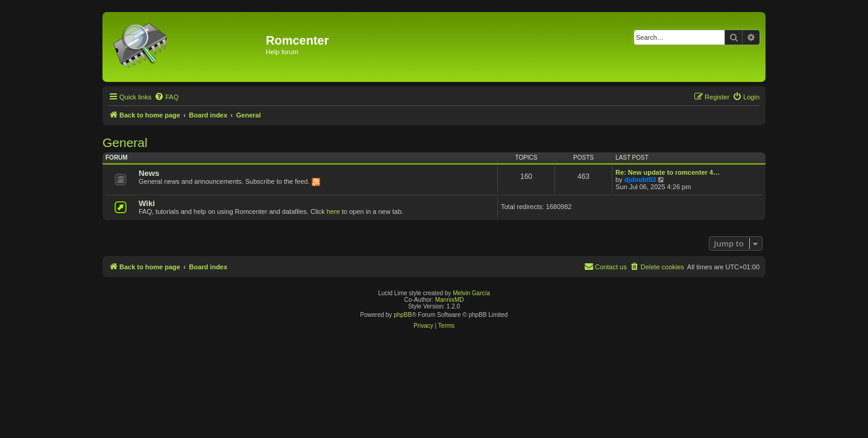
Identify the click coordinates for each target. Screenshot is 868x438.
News (149, 173)
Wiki (147, 203)
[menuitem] (166, 97)
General (125, 142)
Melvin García (471, 293)
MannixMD (450, 300)
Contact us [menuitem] (605, 266)
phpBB (403, 315)
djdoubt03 (640, 180)
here (333, 211)
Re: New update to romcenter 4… (668, 172)
